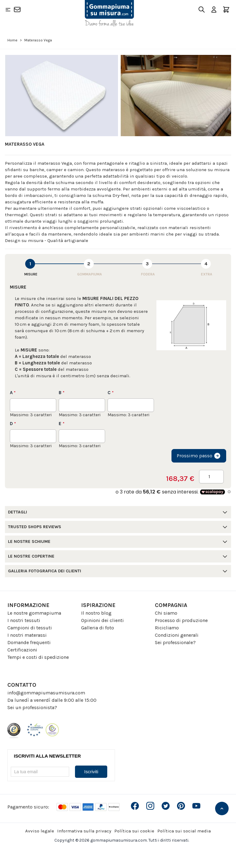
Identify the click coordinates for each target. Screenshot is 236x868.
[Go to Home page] (109, 13)
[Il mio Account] (214, 10)
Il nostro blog (96, 613)
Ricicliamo (167, 628)
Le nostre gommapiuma (34, 613)
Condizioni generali (177, 635)
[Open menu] (8, 10)
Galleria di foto (98, 628)
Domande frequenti (29, 642)
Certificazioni (22, 650)
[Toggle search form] (202, 10)
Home (12, 40)
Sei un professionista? (32, 707)
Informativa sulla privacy (84, 831)
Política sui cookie (134, 831)
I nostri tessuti (24, 620)
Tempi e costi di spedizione (38, 657)
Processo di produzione (181, 620)
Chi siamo (166, 613)
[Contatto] (17, 10)
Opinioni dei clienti (102, 620)
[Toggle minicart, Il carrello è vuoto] (226, 10)
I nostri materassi (27, 635)
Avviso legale (40, 831)
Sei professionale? (175, 642)
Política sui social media (184, 831)
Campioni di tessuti (30, 628)
